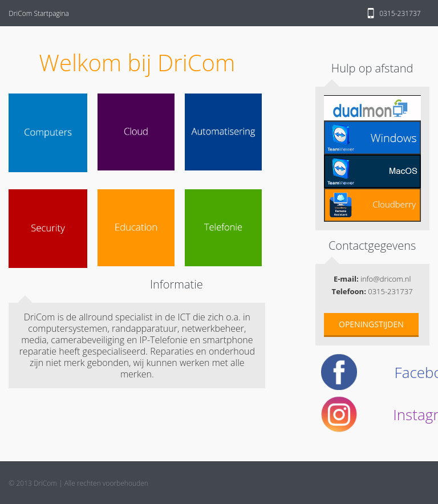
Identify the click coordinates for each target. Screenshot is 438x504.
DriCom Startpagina (39, 13)
